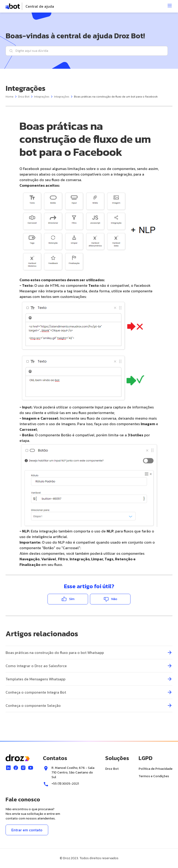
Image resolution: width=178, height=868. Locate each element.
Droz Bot (24, 97)
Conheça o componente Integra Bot (36, 692)
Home (10, 97)
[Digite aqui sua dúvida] (87, 51)
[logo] (30, 6)
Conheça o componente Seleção (33, 705)
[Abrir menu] (170, 6)
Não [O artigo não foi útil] (114, 599)
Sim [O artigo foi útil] (72, 599)
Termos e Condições (154, 776)
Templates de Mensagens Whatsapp (35, 679)
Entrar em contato (27, 830)
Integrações (42, 97)
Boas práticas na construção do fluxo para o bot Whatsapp (55, 653)
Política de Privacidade (156, 769)
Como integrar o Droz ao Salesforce (36, 666)
